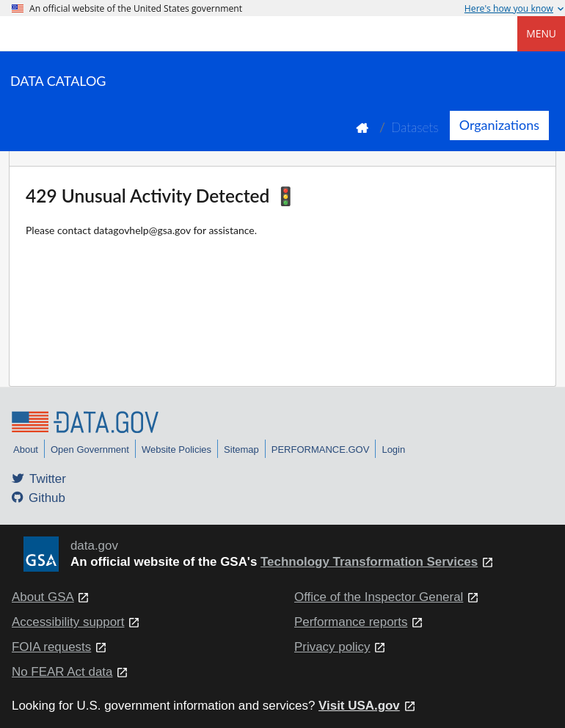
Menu (541, 33)
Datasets (415, 127)
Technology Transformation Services (369, 562)
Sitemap (241, 449)
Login (393, 449)
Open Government (90, 449)
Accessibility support (68, 622)
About (26, 449)
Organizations (499, 125)
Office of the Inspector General (379, 597)
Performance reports (351, 622)
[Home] (85, 34)
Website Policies (176, 449)
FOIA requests (51, 647)
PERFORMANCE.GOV (321, 449)
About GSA (43, 597)
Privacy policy (332, 647)
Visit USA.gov (359, 706)
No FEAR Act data (62, 672)
